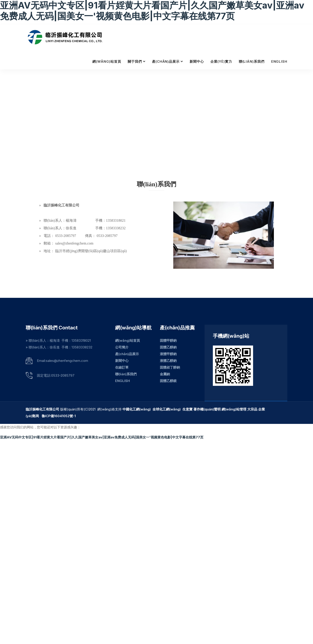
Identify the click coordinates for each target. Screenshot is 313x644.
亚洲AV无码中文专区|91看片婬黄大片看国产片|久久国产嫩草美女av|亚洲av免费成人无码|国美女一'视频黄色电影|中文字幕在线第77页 (102, 437)
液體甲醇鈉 (168, 354)
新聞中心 (197, 61)
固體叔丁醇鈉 (170, 367)
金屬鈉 (165, 374)
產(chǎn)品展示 (166, 61)
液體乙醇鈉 (168, 361)
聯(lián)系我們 (252, 61)
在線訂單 (122, 367)
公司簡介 (122, 347)
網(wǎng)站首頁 (107, 61)
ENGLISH (279, 61)
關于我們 (135, 61)
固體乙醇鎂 (168, 381)
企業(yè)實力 (221, 61)
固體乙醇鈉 (168, 347)
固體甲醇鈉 (168, 340)
